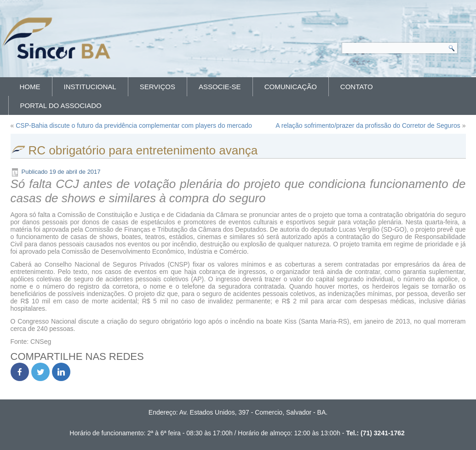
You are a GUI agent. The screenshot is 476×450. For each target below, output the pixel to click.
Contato (357, 87)
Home (30, 87)
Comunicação (291, 87)
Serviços (158, 87)
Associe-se (220, 87)
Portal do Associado (61, 105)
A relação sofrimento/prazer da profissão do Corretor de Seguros (368, 125)
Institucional (90, 87)
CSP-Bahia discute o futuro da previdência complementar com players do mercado (134, 125)
